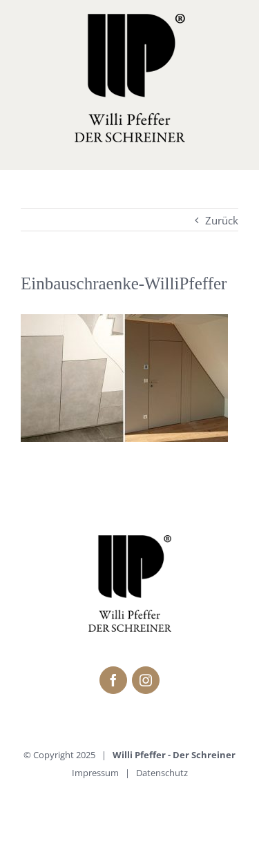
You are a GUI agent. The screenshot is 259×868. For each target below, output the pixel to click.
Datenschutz (162, 773)
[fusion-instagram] (146, 680)
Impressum (95, 773)
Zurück (222, 220)
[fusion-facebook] (113, 680)
